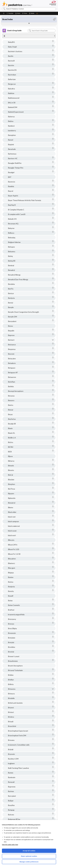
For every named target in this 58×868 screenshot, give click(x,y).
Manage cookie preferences (29, 862)
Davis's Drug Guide (12, 31)
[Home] (4, 13)
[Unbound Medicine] (52, 3)
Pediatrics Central (17, 4)
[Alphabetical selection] (29, 36)
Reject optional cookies (29, 856)
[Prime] (25, 13)
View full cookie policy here (10, 845)
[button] (37, 13)
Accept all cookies (29, 851)
